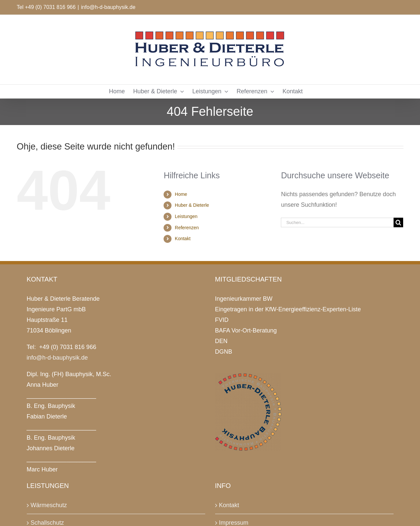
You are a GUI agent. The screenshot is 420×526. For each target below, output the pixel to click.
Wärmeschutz (49, 505)
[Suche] (398, 222)
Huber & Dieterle (192, 205)
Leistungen (186, 216)
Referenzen (187, 228)
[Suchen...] (337, 222)
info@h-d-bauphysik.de (108, 7)
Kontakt (183, 239)
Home (181, 194)
